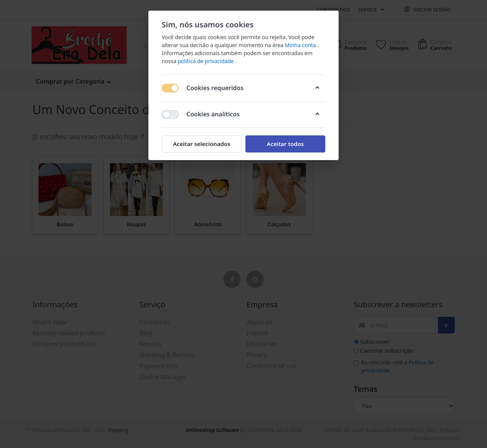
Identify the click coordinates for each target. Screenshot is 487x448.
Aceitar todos (285, 144)
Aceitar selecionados (202, 144)
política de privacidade (206, 61)
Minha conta (301, 45)
